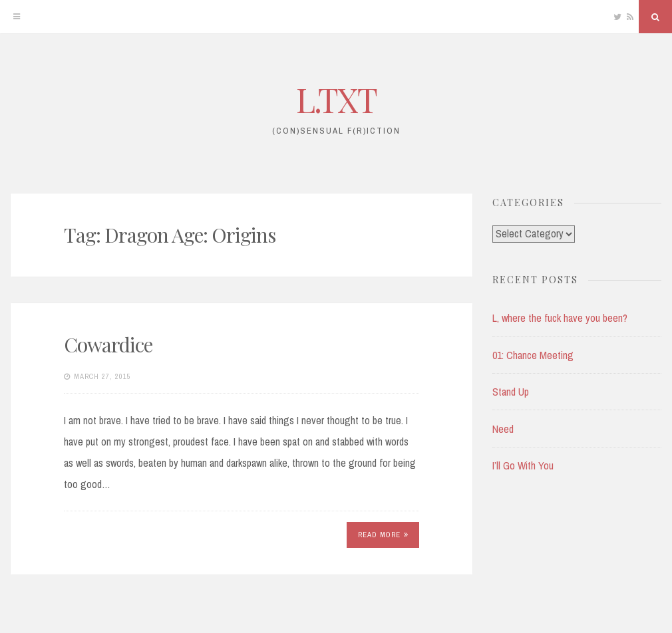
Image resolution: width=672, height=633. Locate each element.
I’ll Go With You (523, 465)
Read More (383, 535)
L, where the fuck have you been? (560, 318)
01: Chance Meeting (533, 355)
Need (503, 429)
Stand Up (511, 392)
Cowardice (108, 344)
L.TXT (336, 99)
